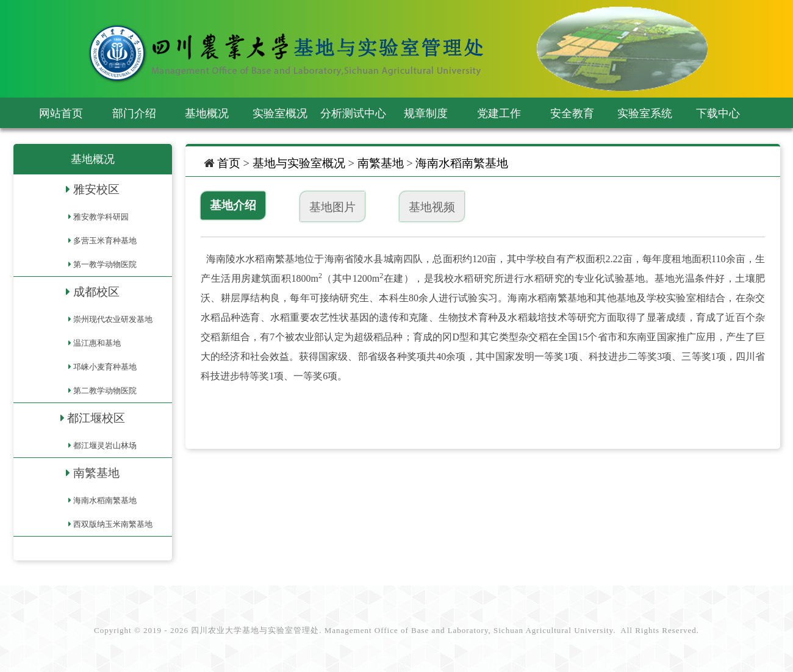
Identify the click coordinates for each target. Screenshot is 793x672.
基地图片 (332, 207)
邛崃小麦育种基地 (105, 367)
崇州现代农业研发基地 (113, 319)
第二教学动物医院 (105, 391)
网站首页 (61, 113)
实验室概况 (280, 113)
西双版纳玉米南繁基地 (113, 524)
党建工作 (499, 113)
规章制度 (426, 113)
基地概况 (207, 113)
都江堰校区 (96, 418)
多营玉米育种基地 (105, 241)
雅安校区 (96, 189)
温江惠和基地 (97, 343)
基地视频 (432, 207)
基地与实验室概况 (299, 163)
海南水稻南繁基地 (105, 500)
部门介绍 (134, 113)
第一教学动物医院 (105, 264)
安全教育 (572, 113)
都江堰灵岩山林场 (105, 445)
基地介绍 (233, 205)
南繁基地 (96, 473)
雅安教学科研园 (101, 217)
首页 (229, 163)
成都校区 (96, 292)
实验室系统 (645, 113)
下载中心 (718, 113)
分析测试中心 (353, 113)
